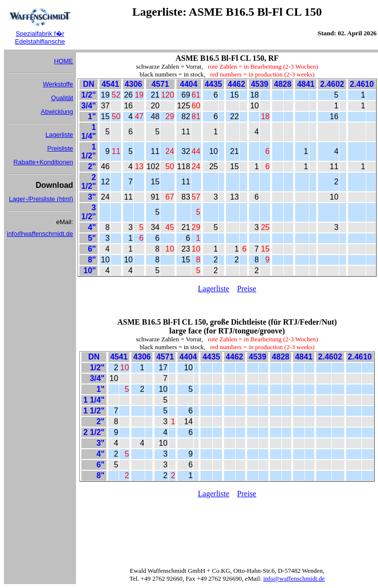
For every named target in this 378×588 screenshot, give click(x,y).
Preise (247, 289)
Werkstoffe (58, 84)
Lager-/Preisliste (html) (41, 199)
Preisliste (60, 148)
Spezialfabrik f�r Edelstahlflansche (40, 38)
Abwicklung (57, 112)
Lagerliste (59, 135)
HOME (63, 61)
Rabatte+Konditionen (43, 162)
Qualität (62, 98)
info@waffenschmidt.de (40, 234)
